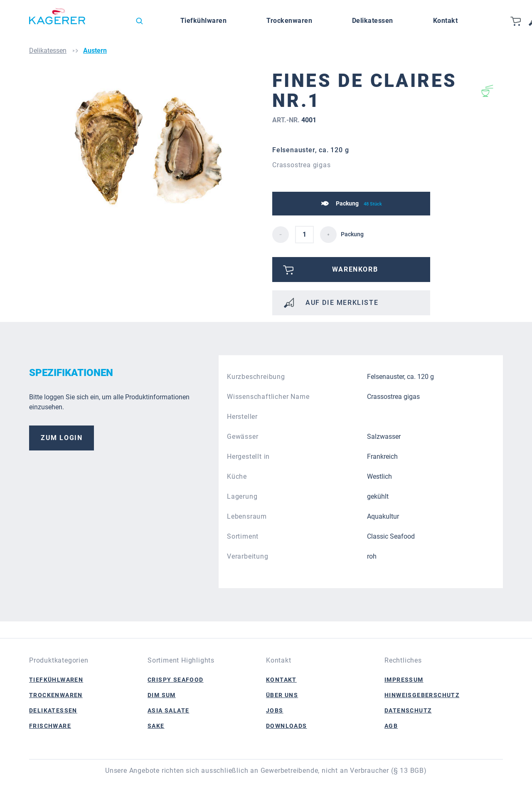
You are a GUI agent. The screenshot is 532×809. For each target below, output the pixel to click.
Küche (237, 476)
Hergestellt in (248, 456)
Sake (156, 726)
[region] (148, 160)
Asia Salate (168, 710)
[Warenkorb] (516, 21)
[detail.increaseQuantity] (328, 235)
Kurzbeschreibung (256, 377)
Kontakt (281, 680)
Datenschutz (408, 710)
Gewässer (243, 437)
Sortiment (243, 536)
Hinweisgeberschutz (422, 695)
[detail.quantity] (304, 235)
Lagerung (242, 496)
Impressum (404, 680)
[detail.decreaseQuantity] (281, 235)
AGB (391, 726)
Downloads (287, 726)
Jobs (275, 710)
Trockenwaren (56, 695)
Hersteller (242, 417)
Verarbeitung (248, 556)
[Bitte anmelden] (351, 270)
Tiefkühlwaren (56, 680)
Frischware (50, 726)
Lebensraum (247, 516)
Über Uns (282, 695)
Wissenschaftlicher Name (268, 397)
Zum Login (62, 438)
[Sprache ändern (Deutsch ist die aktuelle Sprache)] (114, 23)
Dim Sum (162, 695)
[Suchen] (139, 21)
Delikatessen (53, 710)
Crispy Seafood (176, 680)
